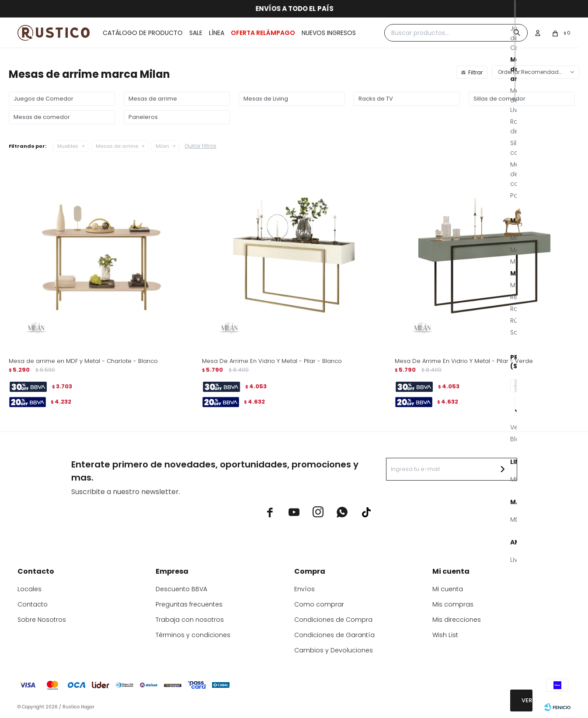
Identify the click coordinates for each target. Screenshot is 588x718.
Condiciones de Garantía (334, 635)
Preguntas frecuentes (189, 604)
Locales (30, 589)
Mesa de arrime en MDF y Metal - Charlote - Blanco (83, 361)
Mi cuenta (448, 589)
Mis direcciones (457, 620)
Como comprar (319, 604)
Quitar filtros (200, 146)
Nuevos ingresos (329, 33)
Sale (196, 33)
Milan (162, 146)
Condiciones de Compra (333, 620)
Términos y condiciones (193, 635)
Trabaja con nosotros (190, 620)
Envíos (304, 589)
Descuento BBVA (181, 589)
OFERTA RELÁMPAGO (263, 33)
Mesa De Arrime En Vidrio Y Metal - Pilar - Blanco (272, 361)
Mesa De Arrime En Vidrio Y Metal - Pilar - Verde (464, 361)
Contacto (33, 604)
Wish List (445, 635)
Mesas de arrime (117, 146)
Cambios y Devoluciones (334, 650)
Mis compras (453, 604)
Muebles (68, 146)
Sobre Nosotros (42, 620)
